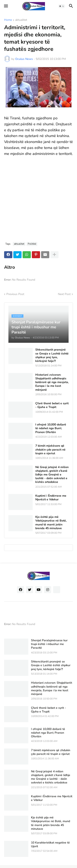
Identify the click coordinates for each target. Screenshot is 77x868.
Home (8, 20)
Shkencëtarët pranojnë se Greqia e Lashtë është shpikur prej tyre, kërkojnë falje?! (52, 355)
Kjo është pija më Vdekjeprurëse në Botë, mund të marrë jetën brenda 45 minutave (51, 523)
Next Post (64, 294)
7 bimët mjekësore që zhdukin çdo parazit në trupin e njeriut (50, 450)
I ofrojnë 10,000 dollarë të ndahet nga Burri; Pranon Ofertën (51, 428)
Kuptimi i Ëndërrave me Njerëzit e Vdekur (51, 498)
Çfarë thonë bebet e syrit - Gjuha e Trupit (52, 405)
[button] (6, 6)
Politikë (32, 244)
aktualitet (21, 20)
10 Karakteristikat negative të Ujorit (50, 845)
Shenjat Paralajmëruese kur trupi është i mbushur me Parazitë (49, 644)
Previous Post (15, 294)
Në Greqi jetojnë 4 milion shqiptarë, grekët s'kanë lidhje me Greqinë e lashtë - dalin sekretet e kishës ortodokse (52, 475)
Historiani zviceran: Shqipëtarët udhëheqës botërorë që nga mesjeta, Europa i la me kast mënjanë (52, 382)
